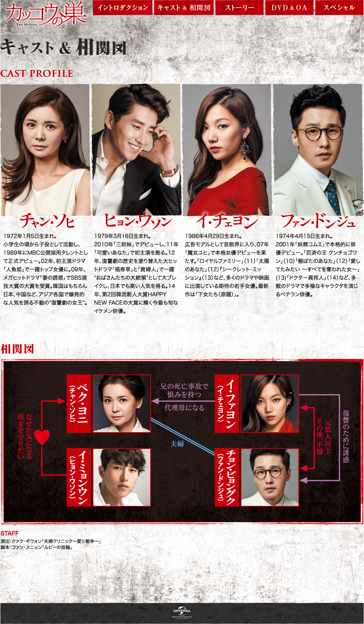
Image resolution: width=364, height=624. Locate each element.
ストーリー (240, 9)
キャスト (184, 9)
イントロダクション (123, 9)
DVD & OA (289, 9)
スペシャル (339, 9)
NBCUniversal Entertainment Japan (182, 613)
